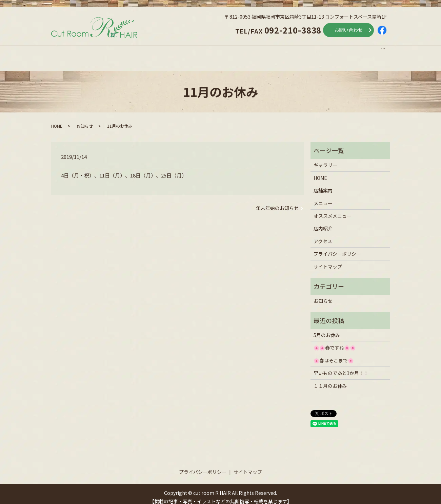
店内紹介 (289, 52)
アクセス (340, 52)
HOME (65, 52)
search (386, 52)
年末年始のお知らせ (277, 202)
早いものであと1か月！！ (341, 366)
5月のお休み (327, 329)
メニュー (166, 52)
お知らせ (85, 119)
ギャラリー (325, 159)
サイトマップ (328, 260)
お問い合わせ (348, 30)
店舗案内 (114, 52)
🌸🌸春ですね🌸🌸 (335, 341)
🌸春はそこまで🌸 (334, 354)
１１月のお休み (330, 379)
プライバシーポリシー (337, 247)
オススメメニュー (227, 52)
